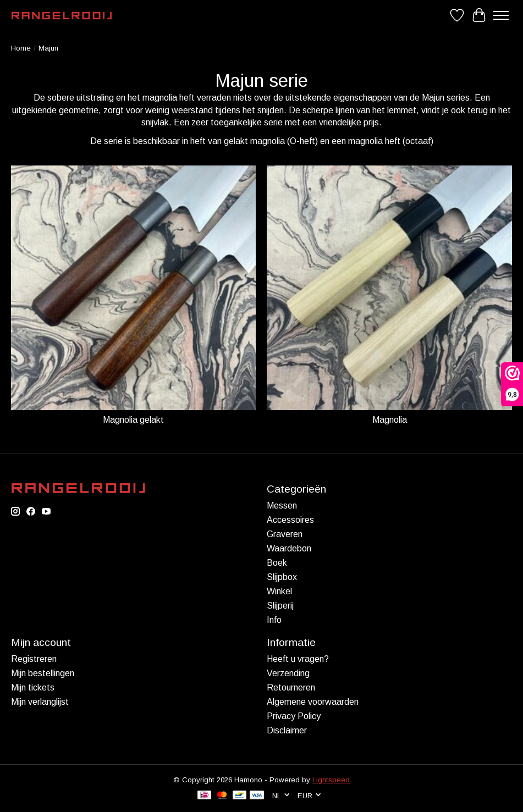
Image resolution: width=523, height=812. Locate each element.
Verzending (288, 673)
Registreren (34, 659)
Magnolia (390, 420)
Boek (277, 563)
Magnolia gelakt (133, 420)
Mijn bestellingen (43, 673)
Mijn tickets (33, 687)
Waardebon (289, 548)
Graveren (285, 534)
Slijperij (280, 606)
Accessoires (290, 520)
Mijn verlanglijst (40, 702)
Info (274, 620)
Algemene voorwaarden (313, 702)
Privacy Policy (294, 716)
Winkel (279, 591)
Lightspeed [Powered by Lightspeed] (331, 780)
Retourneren (291, 687)
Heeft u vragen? (298, 659)
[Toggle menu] (501, 15)
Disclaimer (287, 730)
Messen (282, 506)
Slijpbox (282, 577)
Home (21, 48)
